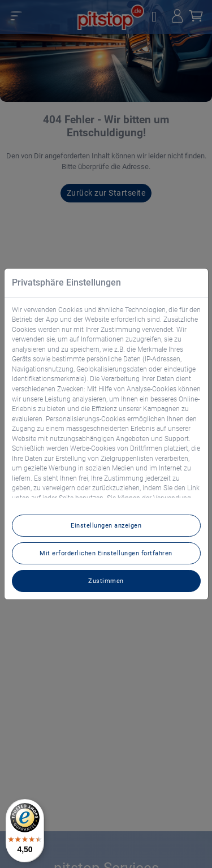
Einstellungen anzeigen (106, 525)
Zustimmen (106, 581)
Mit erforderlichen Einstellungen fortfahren (106, 553)
